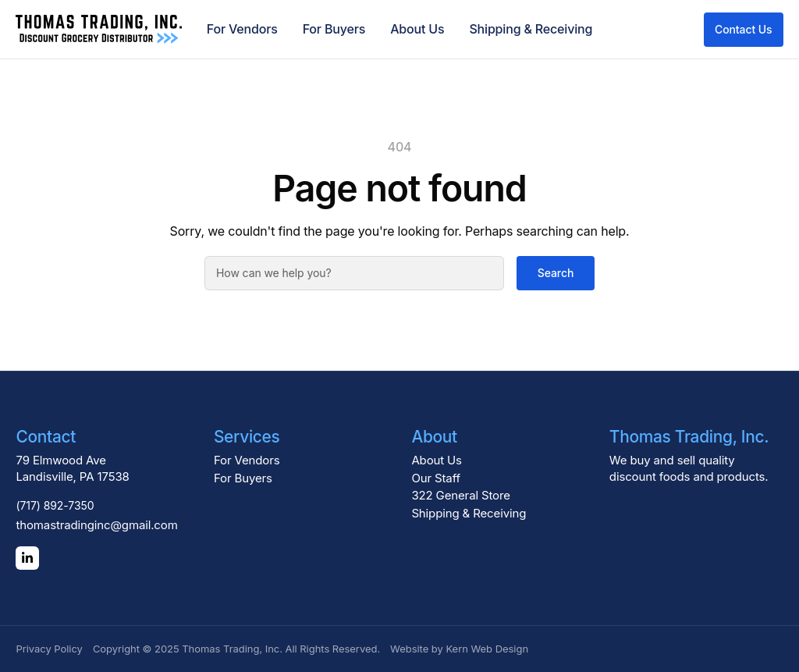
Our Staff (436, 478)
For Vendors (242, 29)
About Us (417, 29)
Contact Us (744, 29)
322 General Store (460, 495)
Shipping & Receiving (531, 29)
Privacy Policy (49, 649)
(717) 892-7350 (55, 505)
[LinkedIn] (27, 558)
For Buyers (334, 29)
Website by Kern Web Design (459, 649)
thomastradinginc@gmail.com (96, 525)
